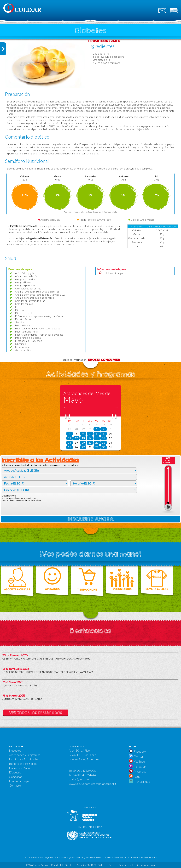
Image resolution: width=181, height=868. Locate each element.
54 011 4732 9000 (85, 771)
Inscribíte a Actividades (24, 759)
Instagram (140, 767)
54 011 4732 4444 (85, 775)
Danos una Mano (19, 768)
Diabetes (15, 772)
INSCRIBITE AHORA (91, 519)
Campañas (16, 777)
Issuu (137, 777)
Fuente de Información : (91, 360)
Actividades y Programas (25, 755)
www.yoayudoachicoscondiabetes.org (92, 784)
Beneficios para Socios (23, 764)
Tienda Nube (142, 782)
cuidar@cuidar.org (80, 779)
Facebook (140, 751)
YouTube (139, 761)
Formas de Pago (19, 781)
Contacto (15, 785)
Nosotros (15, 750)
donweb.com (149, 865)
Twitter (139, 756)
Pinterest (140, 772)
